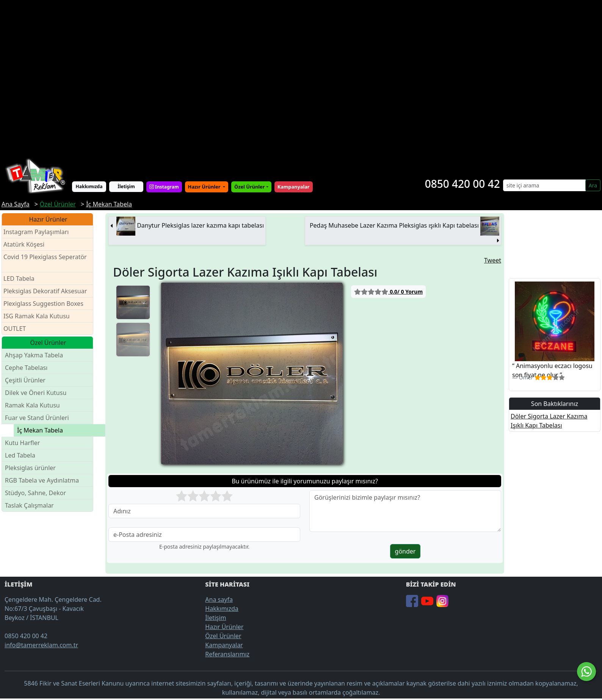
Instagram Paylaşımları (39, 232)
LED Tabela (19, 278)
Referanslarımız (227, 654)
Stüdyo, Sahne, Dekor (35, 493)
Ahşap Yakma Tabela (34, 355)
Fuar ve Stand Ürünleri (37, 418)
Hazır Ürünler (205, 187)
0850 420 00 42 (462, 184)
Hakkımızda (89, 186)
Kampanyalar (224, 645)
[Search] (544, 185)
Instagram (164, 187)
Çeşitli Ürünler (25, 380)
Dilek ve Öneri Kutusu (36, 393)
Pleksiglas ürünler (30, 468)
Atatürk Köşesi (24, 244)
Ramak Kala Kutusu (32, 405)
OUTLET (15, 329)
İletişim (126, 186)
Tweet (493, 260)
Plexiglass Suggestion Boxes (43, 304)
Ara (593, 185)
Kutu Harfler (22, 443)
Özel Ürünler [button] (249, 187)
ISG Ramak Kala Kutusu (37, 316)
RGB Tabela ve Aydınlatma (42, 480)
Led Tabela (20, 455)
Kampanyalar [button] (294, 187)
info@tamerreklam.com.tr (41, 645)
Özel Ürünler (223, 636)
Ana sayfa (219, 599)
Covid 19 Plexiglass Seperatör (45, 262)
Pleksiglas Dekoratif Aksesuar (45, 291)
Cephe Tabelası (26, 368)
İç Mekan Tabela (40, 430)
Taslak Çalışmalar (29, 505)
